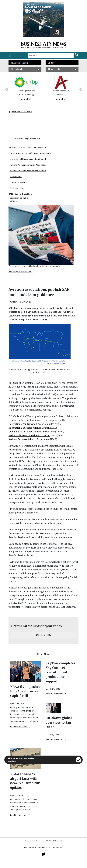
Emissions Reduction (19, 182)
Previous (6, 89)
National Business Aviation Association (28, 171)
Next (81, 89)
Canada (13, 201)
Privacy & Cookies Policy (53, 847)
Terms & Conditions (32, 847)
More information (15, 761)
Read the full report (20, 727)
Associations (16, 176)
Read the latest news (20, 112)
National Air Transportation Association (28, 165)
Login (51, 63)
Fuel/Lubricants (17, 188)
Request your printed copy (22, 272)
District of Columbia (19, 198)
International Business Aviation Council (28, 159)
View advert (26, 99)
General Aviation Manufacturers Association (30, 153)
